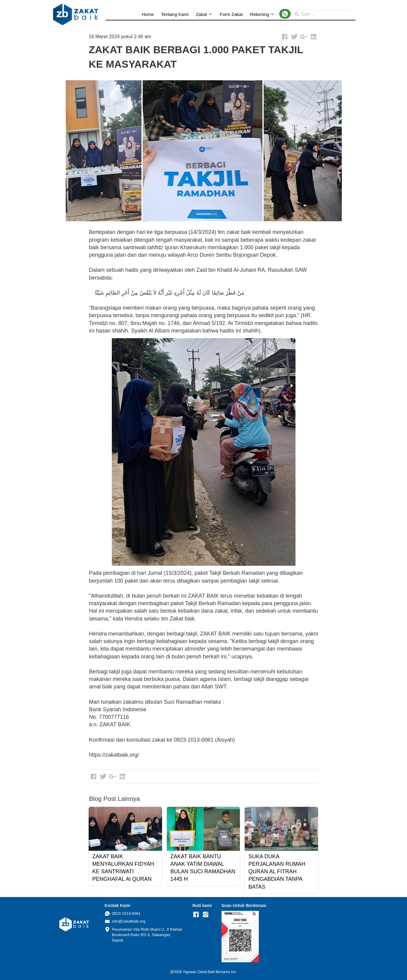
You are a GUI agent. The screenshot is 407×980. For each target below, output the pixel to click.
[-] (196, 915)
